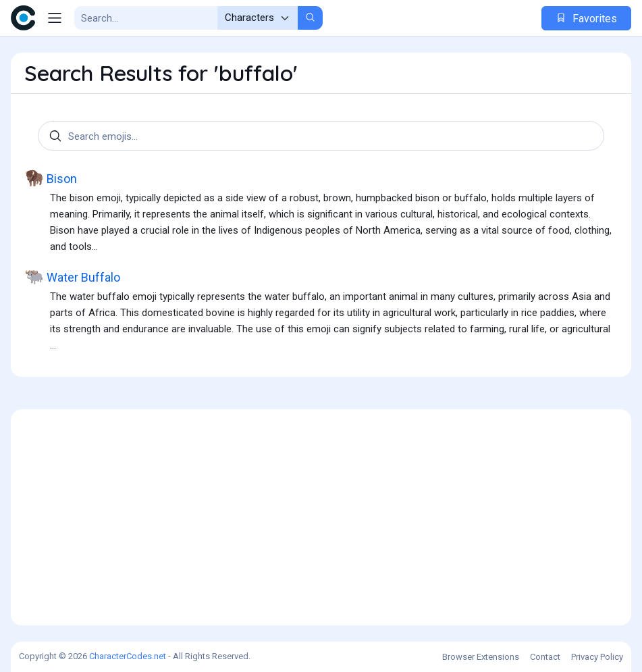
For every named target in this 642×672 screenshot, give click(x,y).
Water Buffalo (72, 277)
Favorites (586, 19)
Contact (545, 657)
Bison (51, 178)
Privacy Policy (597, 657)
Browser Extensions (481, 657)
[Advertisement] (321, 517)
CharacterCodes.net (128, 656)
